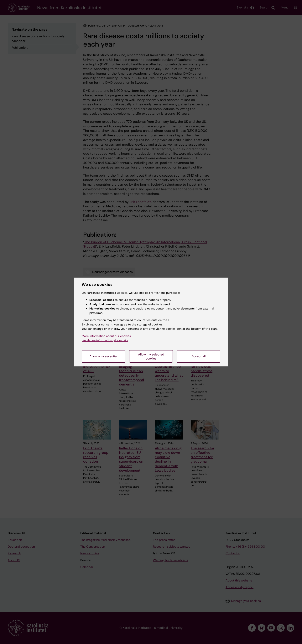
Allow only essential (104, 356)
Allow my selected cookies (151, 356)
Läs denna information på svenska (105, 340)
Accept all (198, 356)
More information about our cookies (106, 336)
